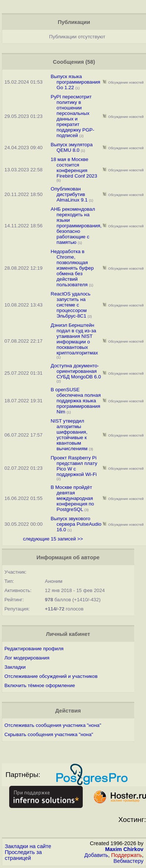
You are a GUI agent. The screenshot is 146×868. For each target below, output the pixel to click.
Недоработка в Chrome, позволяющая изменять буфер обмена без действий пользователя (72, 268)
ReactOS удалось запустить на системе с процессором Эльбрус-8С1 (71, 305)
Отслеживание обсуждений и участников (51, 676)
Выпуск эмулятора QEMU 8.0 (72, 147)
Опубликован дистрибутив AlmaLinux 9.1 (69, 194)
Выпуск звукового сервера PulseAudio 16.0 (76, 524)
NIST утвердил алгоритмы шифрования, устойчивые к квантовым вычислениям (69, 435)
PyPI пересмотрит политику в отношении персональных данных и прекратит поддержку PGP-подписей (73, 116)
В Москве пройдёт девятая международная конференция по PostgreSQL (72, 498)
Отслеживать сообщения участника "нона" (53, 725)
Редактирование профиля (34, 649)
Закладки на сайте (28, 846)
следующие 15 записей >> (53, 539)
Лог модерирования (27, 658)
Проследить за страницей (23, 855)
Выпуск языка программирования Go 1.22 (76, 82)
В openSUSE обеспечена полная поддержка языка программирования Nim (76, 401)
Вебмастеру (129, 861)
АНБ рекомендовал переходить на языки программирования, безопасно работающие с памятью (76, 226)
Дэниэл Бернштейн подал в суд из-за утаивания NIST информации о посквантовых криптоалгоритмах (74, 339)
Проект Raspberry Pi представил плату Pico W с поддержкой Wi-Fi (74, 466)
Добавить (96, 855)
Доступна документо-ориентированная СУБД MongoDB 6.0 (76, 371)
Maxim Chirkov (124, 849)
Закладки (15, 667)
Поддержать (127, 855)
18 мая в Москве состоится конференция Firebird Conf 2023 (74, 168)
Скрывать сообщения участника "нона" (49, 734)
